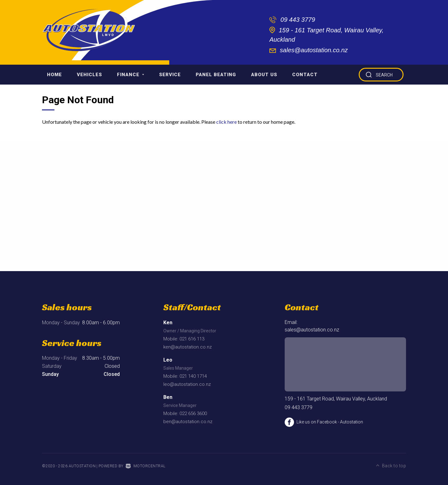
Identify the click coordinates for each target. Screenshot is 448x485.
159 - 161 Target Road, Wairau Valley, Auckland (336, 399)
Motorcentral (146, 466)
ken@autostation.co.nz (188, 347)
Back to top (391, 465)
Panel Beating (216, 75)
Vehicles (89, 75)
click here (226, 122)
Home (54, 75)
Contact (305, 75)
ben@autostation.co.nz (188, 422)
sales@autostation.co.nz (314, 50)
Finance (131, 75)
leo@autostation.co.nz (187, 384)
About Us (264, 75)
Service (170, 75)
